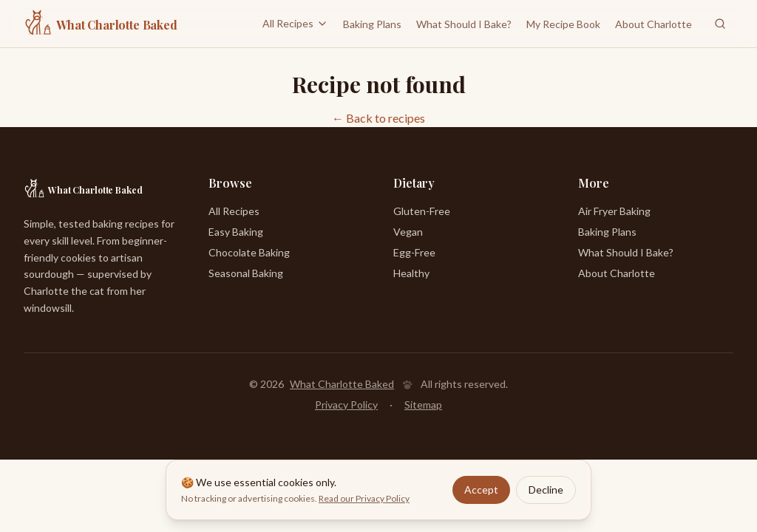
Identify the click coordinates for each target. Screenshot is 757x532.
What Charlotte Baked (342, 384)
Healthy (411, 273)
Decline (546, 490)
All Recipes (295, 23)
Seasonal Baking (246, 273)
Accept (481, 490)
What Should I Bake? (464, 25)
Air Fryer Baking (614, 211)
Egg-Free (414, 252)
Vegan (408, 232)
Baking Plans (372, 25)
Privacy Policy (346, 405)
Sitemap (423, 405)
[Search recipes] (720, 24)
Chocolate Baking (249, 252)
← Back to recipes (378, 118)
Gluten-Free (422, 211)
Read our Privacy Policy (364, 499)
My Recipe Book (563, 25)
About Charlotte (654, 24)
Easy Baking (236, 232)
